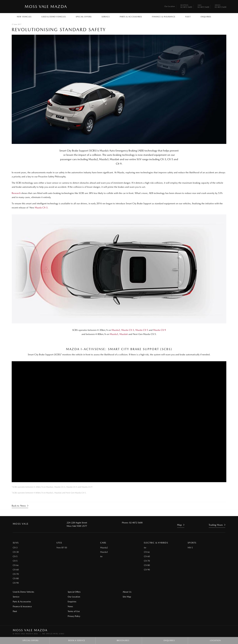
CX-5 (15, 556)
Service (106, 17)
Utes (59, 543)
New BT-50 (62, 547)
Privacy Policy (74, 616)
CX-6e (16, 565)
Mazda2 (116, 330)
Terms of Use (73, 611)
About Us (126, 592)
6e (101, 556)
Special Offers (84, 17)
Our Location (170, 6)
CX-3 (15, 547)
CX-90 (16, 583)
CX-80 (16, 578)
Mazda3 (114, 334)
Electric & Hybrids (156, 543)
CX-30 (16, 552)
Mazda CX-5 (142, 330)
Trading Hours (216, 525)
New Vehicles (24, 17)
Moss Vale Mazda (46, 6)
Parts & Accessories (131, 17)
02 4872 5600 (186, 7)
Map (179, 525)
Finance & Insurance (164, 17)
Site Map (181, 592)
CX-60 (16, 569)
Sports (192, 543)
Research (16, 193)
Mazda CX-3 (41, 208)
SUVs (16, 543)
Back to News (19, 506)
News (70, 606)
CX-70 (16, 574)
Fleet (188, 17)
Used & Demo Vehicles (54, 17)
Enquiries (206, 17)
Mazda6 (124, 334)
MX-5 (190, 547)
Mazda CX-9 (160, 330)
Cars (103, 543)
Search (219, 17)
